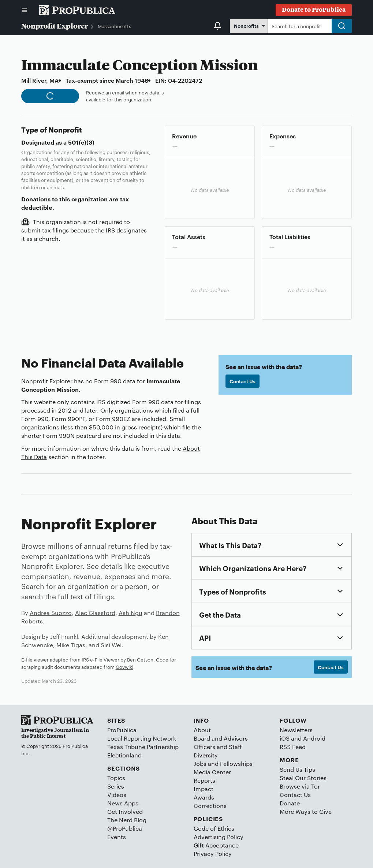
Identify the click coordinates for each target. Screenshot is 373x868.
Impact (204, 789)
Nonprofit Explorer (55, 26)
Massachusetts (114, 26)
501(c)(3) (81, 142)
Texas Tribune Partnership (143, 747)
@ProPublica (125, 828)
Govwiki (124, 667)
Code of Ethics (214, 828)
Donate (290, 803)
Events (117, 837)
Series (116, 786)
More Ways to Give (306, 811)
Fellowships (236, 763)
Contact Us (243, 381)
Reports (204, 780)
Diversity (206, 755)
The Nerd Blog (127, 820)
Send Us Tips (297, 769)
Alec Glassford (95, 613)
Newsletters (296, 730)
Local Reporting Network (142, 738)
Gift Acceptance (216, 845)
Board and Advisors (221, 738)
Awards (204, 797)
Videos (117, 795)
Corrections (210, 806)
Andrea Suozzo (51, 613)
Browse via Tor (300, 786)
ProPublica (122, 730)
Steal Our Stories (303, 778)
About (202, 730)
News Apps (123, 803)
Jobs (200, 763)
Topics (116, 778)
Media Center (212, 772)
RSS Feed (293, 747)
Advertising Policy (219, 837)
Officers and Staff (218, 747)
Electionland (124, 755)
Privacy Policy (213, 854)
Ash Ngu (130, 613)
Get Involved (125, 811)
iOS (285, 738)
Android (314, 738)
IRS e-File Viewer (100, 659)
